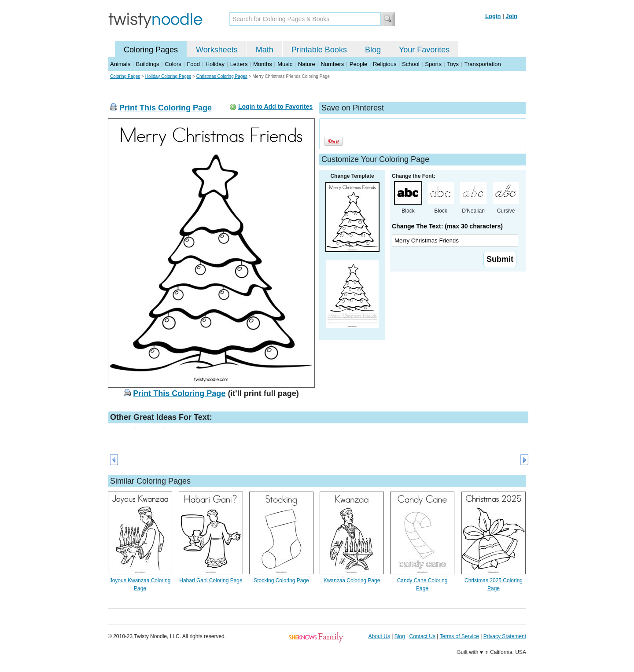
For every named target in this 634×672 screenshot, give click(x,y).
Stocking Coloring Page (281, 580)
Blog (373, 50)
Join (511, 16)
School (411, 64)
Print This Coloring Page (166, 108)
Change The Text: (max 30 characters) (447, 226)
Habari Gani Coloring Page (211, 580)
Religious (385, 64)
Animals (120, 64)
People (358, 64)
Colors (173, 64)
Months (263, 64)
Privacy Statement (505, 636)
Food (193, 64)
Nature (307, 64)
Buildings (148, 64)
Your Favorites (424, 50)
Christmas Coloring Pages (222, 76)
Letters (239, 64)
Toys (453, 64)
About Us (379, 636)
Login (493, 16)
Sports (433, 64)
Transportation (482, 64)
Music (285, 64)
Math (265, 50)
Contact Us (422, 636)
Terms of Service (459, 636)
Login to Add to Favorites (275, 106)
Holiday (215, 64)
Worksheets (217, 50)
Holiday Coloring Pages (168, 76)
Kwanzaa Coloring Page (352, 580)
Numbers (332, 64)
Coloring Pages (151, 50)
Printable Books (319, 50)
